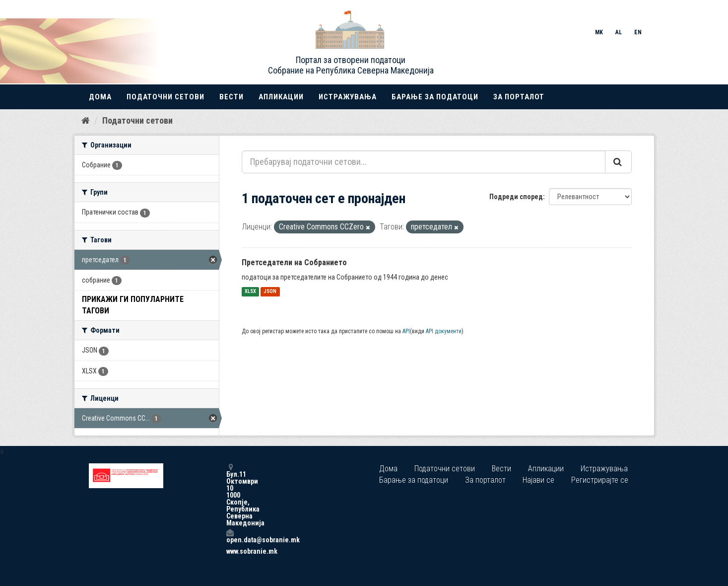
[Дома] (86, 121)
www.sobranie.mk (230, 551)
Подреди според (516, 197)
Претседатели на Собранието (294, 262)
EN (638, 32)
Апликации (281, 97)
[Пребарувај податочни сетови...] (424, 162)
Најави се (538, 480)
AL (619, 32)
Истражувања (348, 97)
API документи (444, 331)
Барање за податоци (435, 97)
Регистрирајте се (600, 480)
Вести (232, 97)
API (406, 331)
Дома (100, 97)
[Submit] (618, 162)
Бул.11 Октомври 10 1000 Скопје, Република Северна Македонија (230, 495)
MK (599, 32)
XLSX (250, 292)
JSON (270, 292)
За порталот (519, 97)
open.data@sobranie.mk (230, 536)
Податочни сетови (165, 97)
